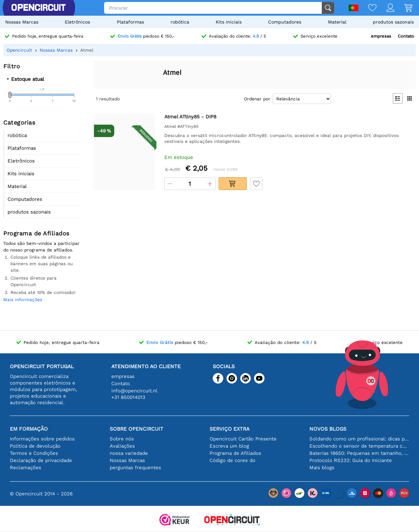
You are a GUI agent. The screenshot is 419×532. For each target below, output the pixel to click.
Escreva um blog (229, 446)
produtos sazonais (393, 22)
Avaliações (122, 446)
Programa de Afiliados (235, 453)
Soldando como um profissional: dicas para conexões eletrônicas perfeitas (359, 439)
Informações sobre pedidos (42, 439)
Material (337, 22)
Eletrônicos (77, 22)
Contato (406, 36)
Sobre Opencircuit (137, 429)
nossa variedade (129, 453)
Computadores (285, 22)
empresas (381, 36)
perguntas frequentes (135, 468)
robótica (180, 22)
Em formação (29, 429)
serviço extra (229, 429)
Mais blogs (322, 468)
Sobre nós (122, 439)
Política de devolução (35, 446)
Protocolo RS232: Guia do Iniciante (351, 460)
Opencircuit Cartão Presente (243, 439)
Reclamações (26, 468)
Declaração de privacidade (41, 460)
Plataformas (130, 22)
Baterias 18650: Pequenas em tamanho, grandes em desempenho (359, 453)
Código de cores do (232, 460)
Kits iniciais (229, 22)
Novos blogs (328, 429)
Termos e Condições (34, 453)
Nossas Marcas (22, 22)
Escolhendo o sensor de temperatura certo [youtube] (359, 446)
